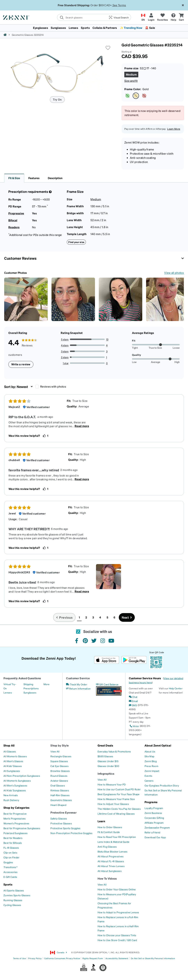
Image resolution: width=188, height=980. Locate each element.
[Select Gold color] (136, 96)
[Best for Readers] (13, 838)
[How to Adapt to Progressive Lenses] (118, 912)
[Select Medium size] (131, 75)
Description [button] (55, 178)
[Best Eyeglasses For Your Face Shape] (119, 794)
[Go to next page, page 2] (127, 617)
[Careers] (149, 781)
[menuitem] (94, 28)
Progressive (16, 213)
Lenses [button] (73, 28)
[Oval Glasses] (58, 785)
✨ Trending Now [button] (131, 28)
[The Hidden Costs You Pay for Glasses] (119, 809)
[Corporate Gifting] (154, 818)
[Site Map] (149, 756)
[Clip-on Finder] (11, 857)
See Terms (119, 5)
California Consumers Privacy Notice (62, 958)
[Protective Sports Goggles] (65, 828)
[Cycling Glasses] (12, 905)
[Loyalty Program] (154, 808)
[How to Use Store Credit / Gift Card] (117, 940)
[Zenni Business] (153, 813)
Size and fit (131, 81)
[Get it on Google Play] (134, 660)
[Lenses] (8, 692)
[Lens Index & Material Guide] (114, 842)
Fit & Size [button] (14, 178)
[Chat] (133, 697)
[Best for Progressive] (15, 814)
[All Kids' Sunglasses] (15, 790)
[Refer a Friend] (152, 832)
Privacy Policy (35, 958)
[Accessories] (11, 872)
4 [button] (100, 617)
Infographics (106, 774)
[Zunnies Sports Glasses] (17, 895)
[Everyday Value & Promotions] (114, 751)
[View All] (55, 751)
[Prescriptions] (31, 688)
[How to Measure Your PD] (112, 784)
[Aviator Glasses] (59, 781)
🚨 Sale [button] (150, 28)
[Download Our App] (155, 837)
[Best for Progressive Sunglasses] (22, 828)
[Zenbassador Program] (157, 827)
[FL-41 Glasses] (11, 848)
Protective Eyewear (63, 812)
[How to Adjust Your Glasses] (113, 804)
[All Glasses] (10, 751)
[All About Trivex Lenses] (111, 866)
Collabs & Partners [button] (105, 28)
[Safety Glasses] (59, 818)
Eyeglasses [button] (41, 28)
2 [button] (86, 617)
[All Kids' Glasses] (13, 766)
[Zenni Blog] (151, 761)
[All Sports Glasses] (14, 890)
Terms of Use (19, 958)
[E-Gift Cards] (10, 877)
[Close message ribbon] (183, 5)
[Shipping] (28, 684)
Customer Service (78, 678)
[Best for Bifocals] (13, 843)
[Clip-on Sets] (10, 852)
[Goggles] (8, 862)
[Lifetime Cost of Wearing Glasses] (116, 814)
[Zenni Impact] (152, 771)
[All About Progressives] (111, 856)
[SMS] (133, 705)
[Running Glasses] (13, 900)
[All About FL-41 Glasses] (111, 861)
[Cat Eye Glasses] (59, 766)
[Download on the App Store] (107, 660)
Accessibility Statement (117, 958)
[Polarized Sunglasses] (15, 833)
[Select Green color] (127, 96)
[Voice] (134, 726)
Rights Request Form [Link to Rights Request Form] (93, 958)
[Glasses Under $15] (108, 761)
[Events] (148, 776)
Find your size (76, 242)
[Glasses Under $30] (108, 766)
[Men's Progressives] (15, 818)
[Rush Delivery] (11, 800)
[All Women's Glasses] (15, 756)
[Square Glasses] (59, 761)
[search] (82, 17)
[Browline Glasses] (60, 771)
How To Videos (107, 878)
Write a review (21, 364)
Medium (96, 199)
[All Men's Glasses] (13, 761)
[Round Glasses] (59, 776)
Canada (59, 953)
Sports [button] (85, 28)
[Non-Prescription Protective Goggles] (71, 833)
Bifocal (13, 220)
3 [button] (93, 617)
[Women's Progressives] (16, 823)
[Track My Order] (77, 684)
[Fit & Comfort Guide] (109, 832)
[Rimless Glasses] (60, 790)
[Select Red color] (144, 96)
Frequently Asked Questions (22, 678)
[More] (46, 684)
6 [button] (114, 617)
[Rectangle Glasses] (61, 756)
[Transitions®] (10, 867)
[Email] (133, 701)
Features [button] (34, 178)
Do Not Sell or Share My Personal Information (153, 958)
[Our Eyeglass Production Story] (162, 785)
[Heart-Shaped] (58, 805)
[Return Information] (78, 688)
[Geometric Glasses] (61, 800)
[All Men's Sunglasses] (15, 785)
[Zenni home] (5, 35)
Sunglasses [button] (58, 28)
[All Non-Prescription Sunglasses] (22, 776)
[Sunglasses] (30, 692)
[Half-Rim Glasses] (60, 795)
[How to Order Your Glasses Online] (117, 889)
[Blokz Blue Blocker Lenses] (113, 851)
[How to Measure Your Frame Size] (116, 799)
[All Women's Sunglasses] (17, 781)
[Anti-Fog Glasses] (107, 847)
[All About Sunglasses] (110, 871)
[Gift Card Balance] (107, 684)
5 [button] (107, 617)
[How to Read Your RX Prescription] (117, 837)
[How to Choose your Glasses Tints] (117, 935)
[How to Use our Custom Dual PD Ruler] (119, 789)
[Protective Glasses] (61, 823)
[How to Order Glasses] (110, 827)
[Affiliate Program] (154, 823)
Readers (14, 227)
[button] (119, 17)
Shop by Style (60, 745)
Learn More (174, 129)
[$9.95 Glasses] (105, 756)
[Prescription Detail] (50, 192)
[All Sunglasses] (12, 771)
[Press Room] (151, 766)
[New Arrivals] (11, 795)
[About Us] (150, 751)
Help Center (176, 688)
